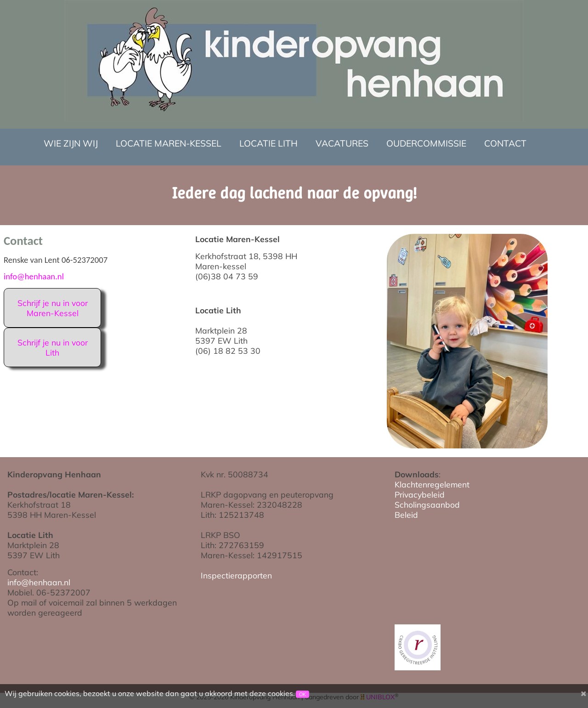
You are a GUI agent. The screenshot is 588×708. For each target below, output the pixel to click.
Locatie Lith (269, 143)
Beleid (406, 515)
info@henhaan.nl (34, 276)
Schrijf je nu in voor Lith (53, 347)
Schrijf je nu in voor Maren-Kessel (53, 308)
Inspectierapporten (236, 575)
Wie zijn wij (71, 143)
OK (302, 694)
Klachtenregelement (432, 484)
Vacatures (342, 143)
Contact (505, 143)
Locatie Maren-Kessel (169, 143)
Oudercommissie (426, 143)
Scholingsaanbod (427, 504)
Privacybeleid (420, 494)
